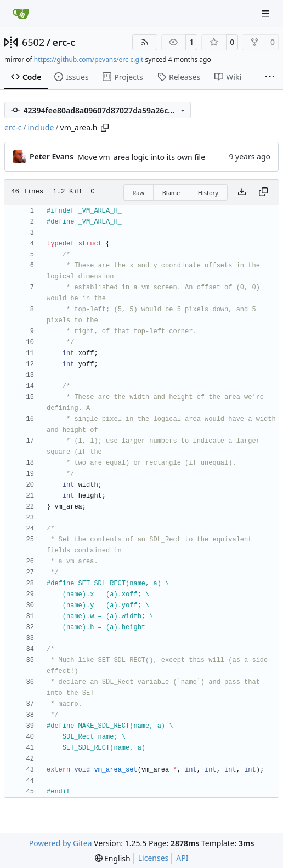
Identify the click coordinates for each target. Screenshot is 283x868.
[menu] (113, 858)
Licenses (154, 858)
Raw (139, 193)
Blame (171, 193)
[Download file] (242, 192)
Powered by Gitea (61, 843)
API (182, 858)
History (208, 193)
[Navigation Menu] (267, 13)
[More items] (270, 77)
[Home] (21, 14)
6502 (33, 42)
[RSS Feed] (145, 42)
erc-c (64, 42)
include (41, 127)
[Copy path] (105, 128)
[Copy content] (263, 192)
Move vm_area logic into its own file (141, 157)
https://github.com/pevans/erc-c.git (89, 59)
